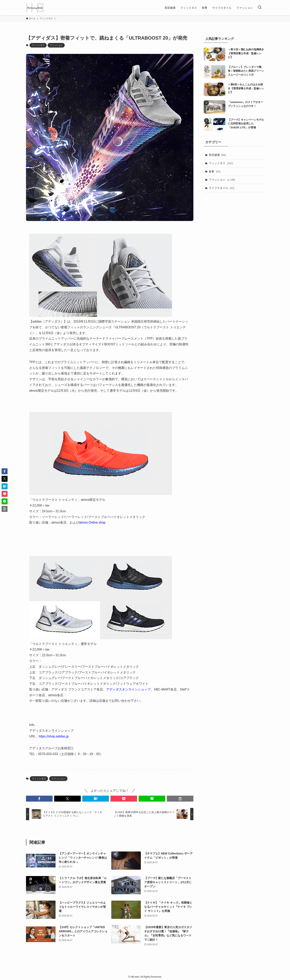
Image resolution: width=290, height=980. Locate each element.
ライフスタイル (222, 188)
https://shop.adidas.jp (54, 736)
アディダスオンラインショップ (128, 689)
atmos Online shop (92, 522)
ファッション (56, 45)
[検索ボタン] (260, 8)
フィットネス (38, 45)
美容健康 (217, 155)
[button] (39, 799)
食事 (215, 171)
